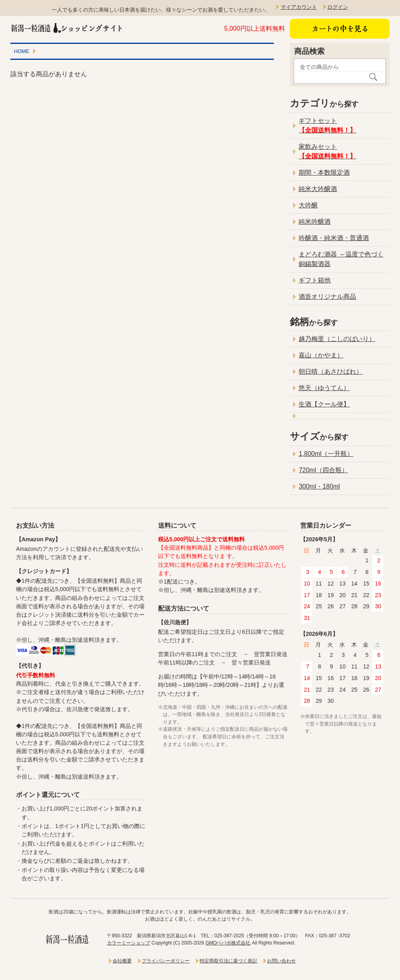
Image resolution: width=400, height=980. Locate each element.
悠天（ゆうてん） (324, 388)
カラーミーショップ (129, 943)
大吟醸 (308, 205)
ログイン (338, 7)
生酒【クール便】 (324, 404)
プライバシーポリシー (166, 961)
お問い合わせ (281, 961)
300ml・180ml (319, 486)
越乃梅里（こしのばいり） (337, 339)
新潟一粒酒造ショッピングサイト (67, 28)
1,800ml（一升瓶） (326, 454)
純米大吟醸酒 (318, 189)
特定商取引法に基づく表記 (228, 961)
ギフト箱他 (315, 280)
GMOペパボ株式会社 (228, 943)
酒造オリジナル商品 (327, 297)
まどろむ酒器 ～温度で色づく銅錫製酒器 (341, 259)
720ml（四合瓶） (323, 470)
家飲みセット (327, 151)
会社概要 (122, 961)
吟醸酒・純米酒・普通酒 (334, 238)
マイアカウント (299, 7)
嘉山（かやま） (321, 355)
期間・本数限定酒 (324, 173)
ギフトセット (327, 125)
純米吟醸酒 (315, 222)
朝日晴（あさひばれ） (331, 372)
